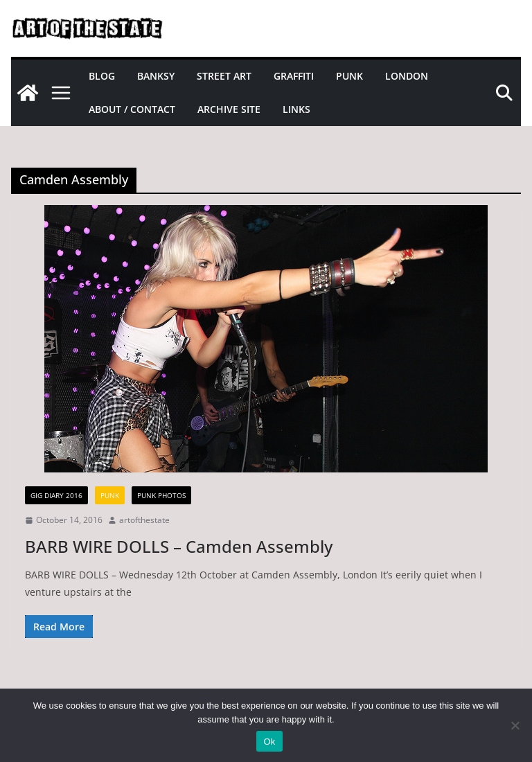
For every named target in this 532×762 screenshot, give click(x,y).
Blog (102, 76)
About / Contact (132, 109)
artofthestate (144, 520)
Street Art (224, 76)
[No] (515, 725)
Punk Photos (161, 495)
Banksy (156, 76)
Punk (349, 76)
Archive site (229, 109)
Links (296, 109)
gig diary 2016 (56, 495)
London (407, 76)
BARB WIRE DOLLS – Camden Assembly (179, 546)
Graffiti (294, 76)
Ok (269, 742)
